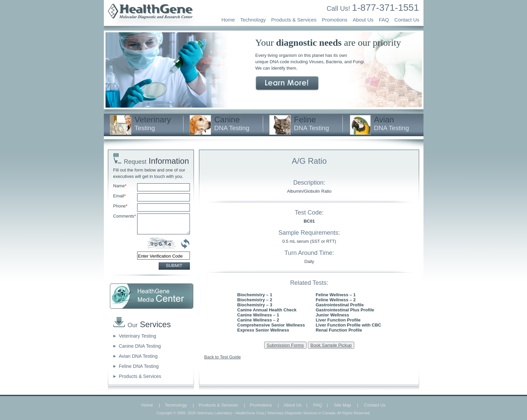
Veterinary (153, 123)
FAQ (384, 20)
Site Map (342, 405)
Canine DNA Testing (140, 346)
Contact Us (407, 20)
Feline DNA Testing (139, 366)
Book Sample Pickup (331, 345)
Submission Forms (285, 345)
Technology (253, 20)
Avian (392, 123)
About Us (363, 20)
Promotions (335, 20)
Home (228, 20)
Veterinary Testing (138, 336)
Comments (125, 216)
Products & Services (294, 20)
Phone (120, 206)
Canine (232, 123)
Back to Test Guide (223, 357)
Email (120, 196)
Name (120, 186)
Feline (312, 123)
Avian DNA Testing (138, 356)
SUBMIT (174, 265)
